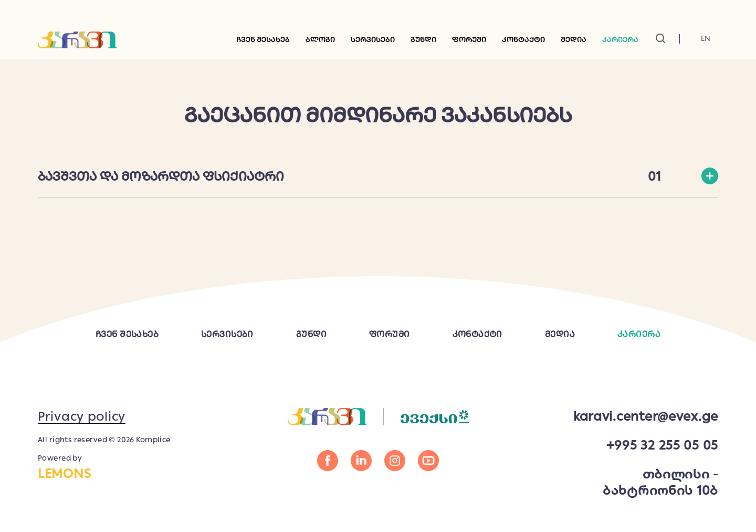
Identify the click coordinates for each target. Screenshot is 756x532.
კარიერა (620, 39)
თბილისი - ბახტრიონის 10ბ (660, 482)
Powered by (118, 467)
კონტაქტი (523, 39)
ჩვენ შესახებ (263, 39)
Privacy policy (82, 416)
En (706, 38)
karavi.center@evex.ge (646, 416)
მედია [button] (574, 39)
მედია (560, 334)
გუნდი (423, 39)
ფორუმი (469, 39)
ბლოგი (320, 39)
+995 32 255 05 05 (662, 445)
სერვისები (373, 39)
